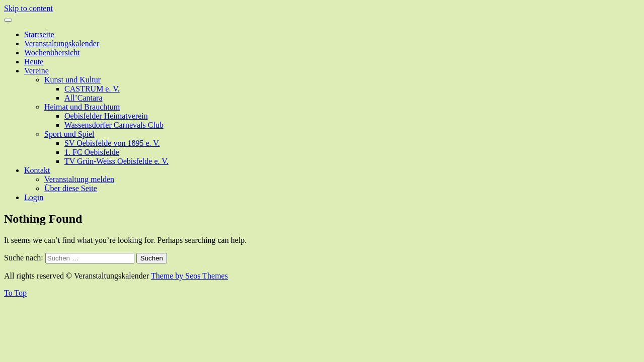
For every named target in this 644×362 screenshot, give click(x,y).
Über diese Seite (71, 188)
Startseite (39, 34)
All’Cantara (84, 98)
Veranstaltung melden (79, 179)
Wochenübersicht (52, 53)
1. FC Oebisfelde (92, 152)
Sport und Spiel (69, 134)
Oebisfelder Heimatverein (106, 116)
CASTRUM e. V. (92, 89)
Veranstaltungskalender (62, 43)
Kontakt (37, 170)
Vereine (36, 71)
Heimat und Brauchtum (82, 107)
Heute (34, 62)
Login (34, 197)
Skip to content (28, 8)
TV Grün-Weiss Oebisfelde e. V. (116, 161)
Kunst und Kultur (72, 80)
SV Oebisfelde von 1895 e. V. (112, 143)
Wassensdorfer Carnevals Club (114, 125)
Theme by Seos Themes (189, 276)
